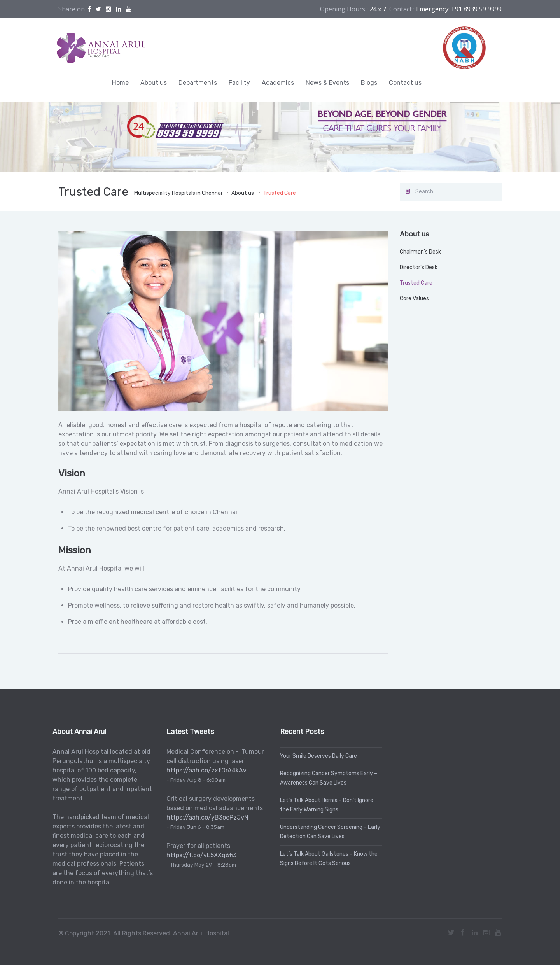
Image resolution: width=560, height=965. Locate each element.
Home (120, 83)
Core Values (414, 299)
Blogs (369, 83)
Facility (239, 83)
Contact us (405, 83)
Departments (198, 83)
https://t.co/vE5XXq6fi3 (200, 855)
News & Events (327, 83)
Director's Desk (419, 267)
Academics (278, 83)
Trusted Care (416, 283)
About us (154, 83)
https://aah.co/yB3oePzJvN (206, 817)
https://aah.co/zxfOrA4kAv (205, 770)
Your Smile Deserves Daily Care (317, 756)
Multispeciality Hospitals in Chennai (178, 193)
